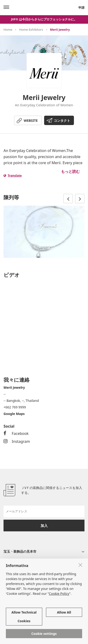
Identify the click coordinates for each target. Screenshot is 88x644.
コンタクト (62, 120)
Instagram (17, 441)
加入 (44, 526)
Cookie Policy (59, 594)
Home (8, 30)
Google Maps (14, 414)
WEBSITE (31, 120)
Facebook (16, 433)
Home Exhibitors (31, 30)
